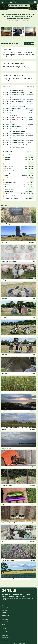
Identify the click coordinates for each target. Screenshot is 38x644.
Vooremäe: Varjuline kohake (9, 579)
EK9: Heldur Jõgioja (7, 224)
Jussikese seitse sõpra (7, 485)
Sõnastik (4, 613)
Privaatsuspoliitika (6, 638)
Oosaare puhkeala (6, 411)
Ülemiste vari (5, 373)
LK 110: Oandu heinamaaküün (9, 523)
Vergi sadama (5, 467)
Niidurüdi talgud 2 (6, 448)
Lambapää (4, 299)
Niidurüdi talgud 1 (6, 429)
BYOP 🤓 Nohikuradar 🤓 (8, 560)
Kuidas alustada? (6, 608)
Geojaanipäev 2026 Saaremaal (9, 261)
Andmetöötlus (5, 640)
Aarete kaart (5, 622)
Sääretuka (4, 243)
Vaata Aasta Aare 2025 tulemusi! (18, 6)
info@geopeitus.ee (6, 631)
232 (2, 392)
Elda (3, 542)
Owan (3, 504)
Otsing (3, 624)
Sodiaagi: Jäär (5, 280)
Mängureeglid (5, 610)
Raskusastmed (5, 615)
